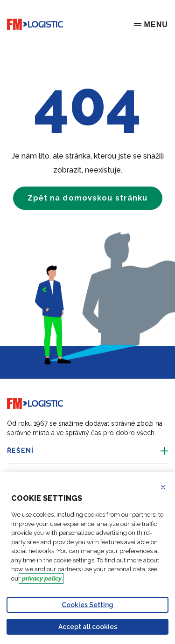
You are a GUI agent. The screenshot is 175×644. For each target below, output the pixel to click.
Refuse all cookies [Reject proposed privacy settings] (169, 487)
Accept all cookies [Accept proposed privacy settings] (88, 627)
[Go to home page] (35, 24)
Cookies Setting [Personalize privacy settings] (87, 605)
